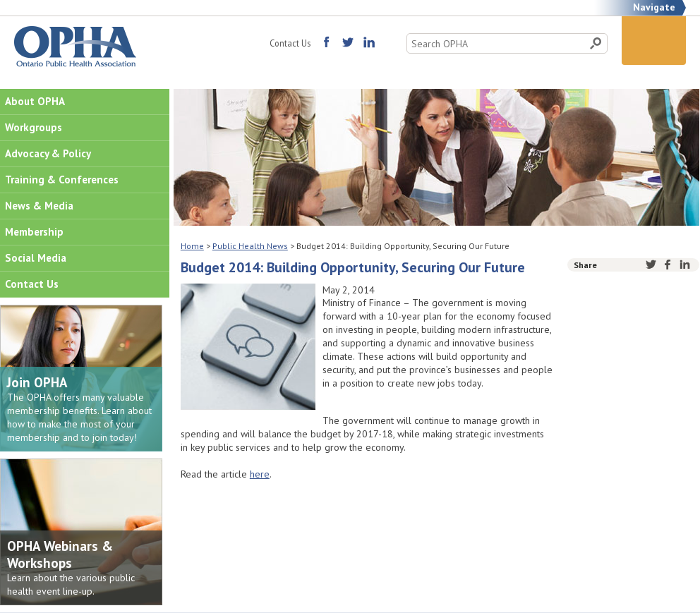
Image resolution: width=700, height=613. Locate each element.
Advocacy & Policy (48, 153)
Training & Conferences (62, 180)
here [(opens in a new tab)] (260, 474)
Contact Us (290, 43)
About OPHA (35, 101)
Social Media (36, 258)
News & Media (39, 206)
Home (192, 246)
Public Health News (250, 246)
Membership (34, 232)
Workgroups (34, 127)
